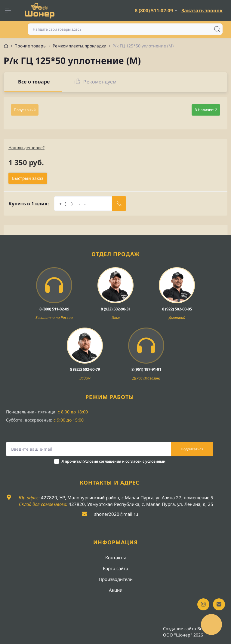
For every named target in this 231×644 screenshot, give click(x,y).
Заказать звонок (202, 11)
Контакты (115, 558)
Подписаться (192, 449)
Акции (116, 590)
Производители (116, 579)
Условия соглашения (102, 461)
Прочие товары (31, 46)
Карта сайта (115, 568)
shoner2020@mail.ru (116, 514)
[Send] (119, 204)
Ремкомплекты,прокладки (80, 46)
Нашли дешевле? (26, 148)
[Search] (217, 29)
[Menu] (11, 11)
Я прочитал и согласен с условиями (113, 461)
